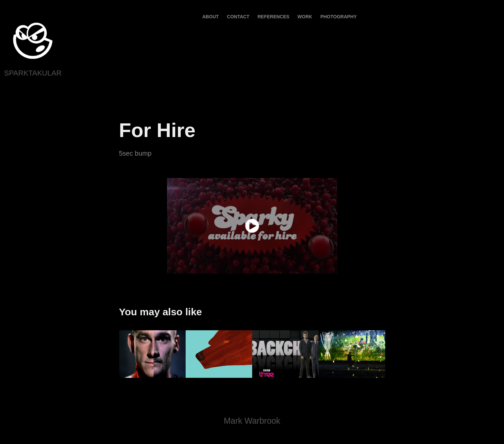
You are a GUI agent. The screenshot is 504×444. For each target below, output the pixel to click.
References (273, 17)
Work (305, 17)
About (211, 17)
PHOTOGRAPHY (338, 17)
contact (238, 17)
